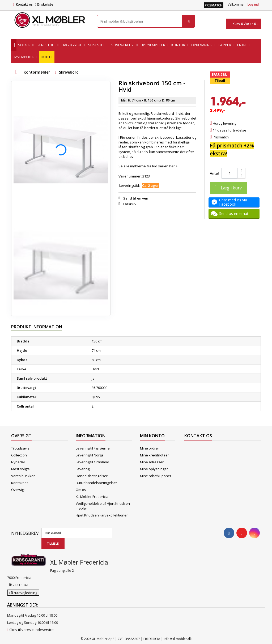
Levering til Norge (90, 455)
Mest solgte (20, 469)
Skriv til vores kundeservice (31, 630)
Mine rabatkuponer (156, 476)
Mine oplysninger (154, 469)
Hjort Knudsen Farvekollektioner (102, 515)
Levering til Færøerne (93, 448)
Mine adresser (152, 462)
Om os (81, 490)
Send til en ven (136, 198)
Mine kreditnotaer (154, 455)
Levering (83, 469)
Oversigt (18, 490)
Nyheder (18, 462)
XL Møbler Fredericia (92, 497)
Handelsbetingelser (92, 476)
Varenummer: (130, 176)
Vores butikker (23, 476)
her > (173, 166)
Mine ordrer (150, 448)
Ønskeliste (44, 4)
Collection (19, 455)
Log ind (253, 4)
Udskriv (130, 204)
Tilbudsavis (20, 448)
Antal (214, 173)
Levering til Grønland (92, 462)
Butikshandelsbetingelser (96, 483)
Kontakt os (24, 4)
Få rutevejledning (23, 593)
